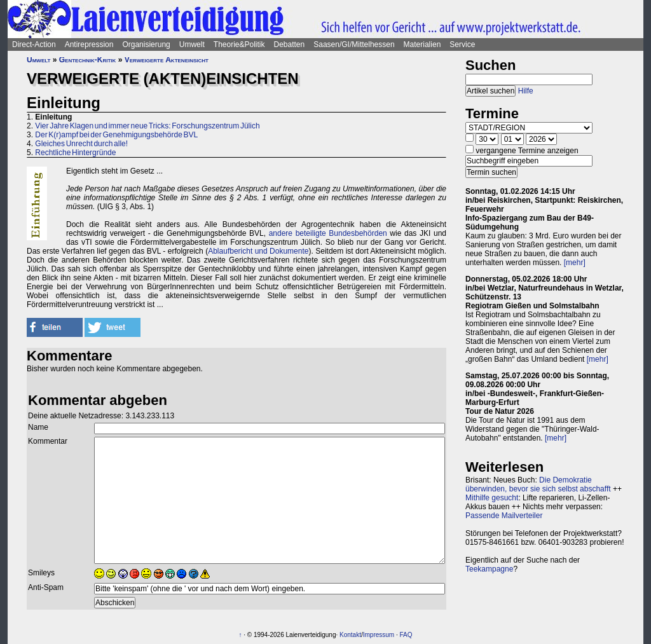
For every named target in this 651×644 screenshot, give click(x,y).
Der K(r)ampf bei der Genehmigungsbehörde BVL (116, 135)
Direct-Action (34, 45)
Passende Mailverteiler (504, 516)
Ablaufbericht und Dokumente (258, 251)
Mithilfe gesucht (492, 498)
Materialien (422, 45)
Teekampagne (489, 569)
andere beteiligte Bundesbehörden (328, 233)
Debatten (290, 45)
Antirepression (89, 45)
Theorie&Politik (239, 45)
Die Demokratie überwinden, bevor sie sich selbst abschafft (538, 484)
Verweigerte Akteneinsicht (167, 60)
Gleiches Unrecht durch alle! (81, 144)
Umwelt (192, 45)
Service (462, 45)
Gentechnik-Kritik (88, 60)
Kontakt (350, 635)
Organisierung (146, 45)
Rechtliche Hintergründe (75, 153)
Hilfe (526, 91)
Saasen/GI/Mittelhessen (354, 45)
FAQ (406, 635)
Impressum (379, 635)
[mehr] (575, 263)
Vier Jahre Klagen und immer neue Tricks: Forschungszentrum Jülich (147, 126)
